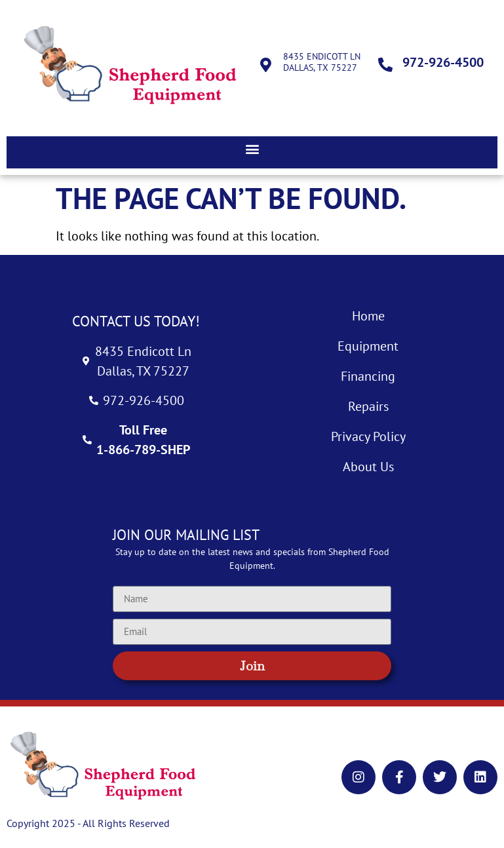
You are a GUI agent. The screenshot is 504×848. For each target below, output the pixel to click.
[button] (252, 149)
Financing (368, 376)
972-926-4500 (443, 62)
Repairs (368, 406)
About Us (368, 467)
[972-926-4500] (385, 65)
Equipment (368, 346)
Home (368, 316)
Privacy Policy (368, 436)
